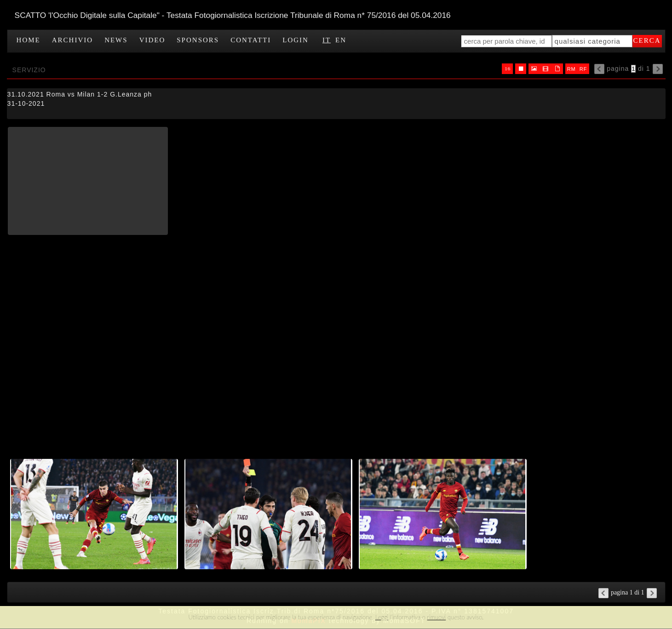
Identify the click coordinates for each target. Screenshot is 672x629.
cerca (647, 40)
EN (341, 40)
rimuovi (437, 617)
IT (327, 40)
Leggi (382, 617)
